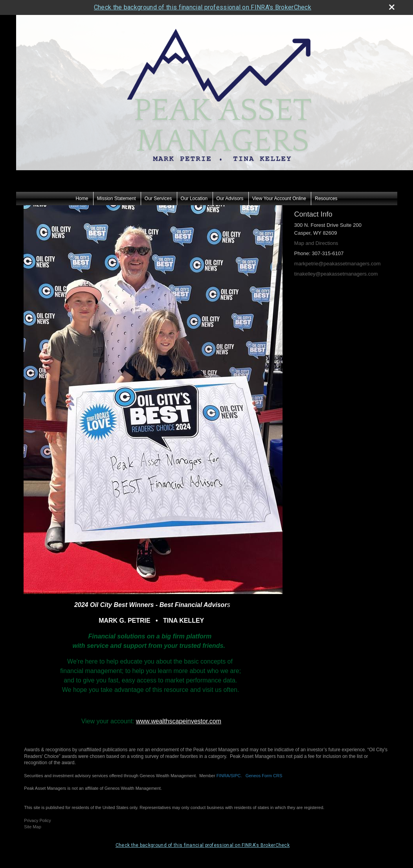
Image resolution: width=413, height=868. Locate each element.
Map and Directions (316, 243)
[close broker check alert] (392, 7)
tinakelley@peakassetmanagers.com (336, 274)
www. (143, 721)
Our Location (194, 199)
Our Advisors (230, 199)
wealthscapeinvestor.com (186, 721)
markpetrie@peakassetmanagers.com (338, 264)
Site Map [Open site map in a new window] (32, 827)
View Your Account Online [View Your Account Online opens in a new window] (279, 199)
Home (82, 199)
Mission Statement (117, 199)
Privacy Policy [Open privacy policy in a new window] (37, 820)
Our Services (158, 199)
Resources (326, 199)
